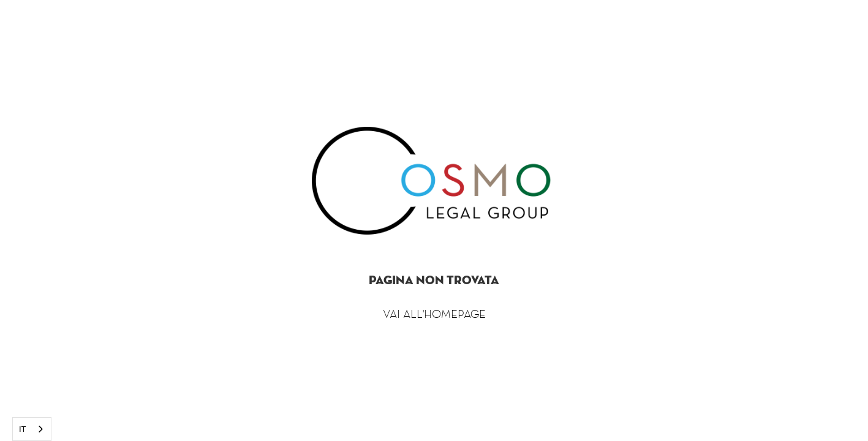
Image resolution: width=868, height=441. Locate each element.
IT (23, 429)
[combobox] (32, 429)
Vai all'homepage (434, 314)
